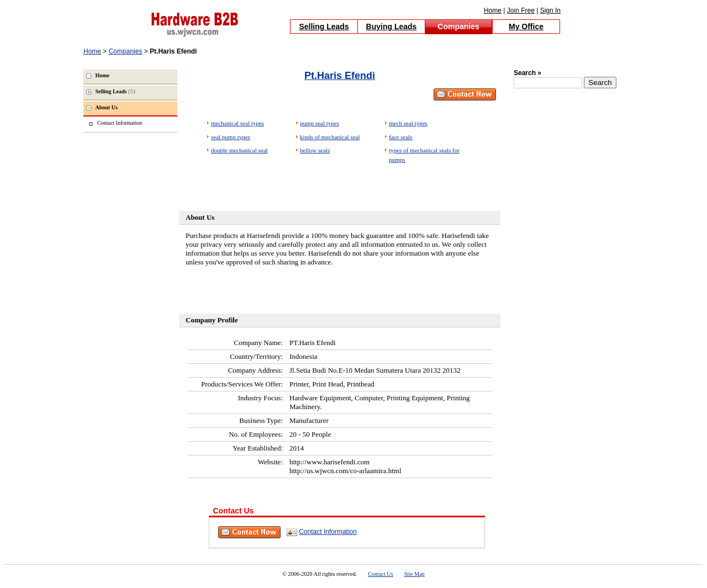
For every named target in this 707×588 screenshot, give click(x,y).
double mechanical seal (239, 150)
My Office (526, 27)
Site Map (415, 574)
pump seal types (320, 123)
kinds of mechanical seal (330, 137)
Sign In (550, 10)
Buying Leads (392, 27)
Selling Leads (324, 27)
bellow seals (315, 150)
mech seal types (408, 123)
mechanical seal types (238, 123)
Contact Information (328, 532)
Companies (458, 27)
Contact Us (381, 574)
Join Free (521, 10)
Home (493, 10)
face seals (400, 137)
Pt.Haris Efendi (340, 76)
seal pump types (231, 137)
